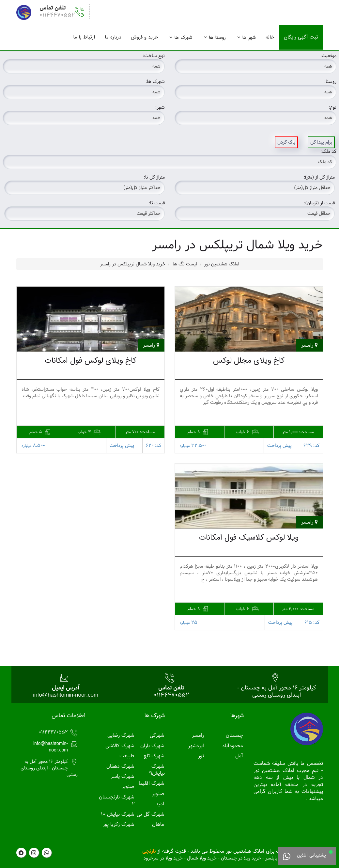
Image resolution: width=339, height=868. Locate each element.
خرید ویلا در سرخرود (163, 858)
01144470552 (57, 15)
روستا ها (217, 38)
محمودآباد (233, 746)
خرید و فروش (144, 37)
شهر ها (249, 38)
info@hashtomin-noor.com (66, 695)
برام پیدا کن (321, 142)
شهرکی (157, 735)
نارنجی (149, 851)
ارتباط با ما (84, 37)
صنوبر (158, 794)
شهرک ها (183, 38)
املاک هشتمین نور (222, 264)
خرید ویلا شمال (202, 858)
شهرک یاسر (122, 776)
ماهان (158, 824)
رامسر (198, 735)
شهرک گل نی (150, 814)
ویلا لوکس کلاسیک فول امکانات (249, 538)
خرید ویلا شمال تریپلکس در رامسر (133, 264)
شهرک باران (152, 746)
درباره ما (113, 37)
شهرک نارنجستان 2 (117, 801)
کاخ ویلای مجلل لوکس (249, 361)
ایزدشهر (196, 746)
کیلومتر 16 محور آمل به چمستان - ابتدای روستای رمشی (277, 691)
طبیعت (127, 756)
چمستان (234, 735)
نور (201, 756)
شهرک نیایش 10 (117, 814)
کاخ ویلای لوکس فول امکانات (91, 361)
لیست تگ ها (185, 264)
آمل (239, 756)
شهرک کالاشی (120, 746)
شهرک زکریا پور (118, 824)
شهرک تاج (154, 756)
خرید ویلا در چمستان (241, 858)
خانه (270, 37)
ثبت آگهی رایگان (301, 37)
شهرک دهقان (120, 766)
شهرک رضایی (121, 735)
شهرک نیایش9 (157, 770)
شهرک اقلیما (151, 783)
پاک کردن (286, 142)
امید (160, 804)
